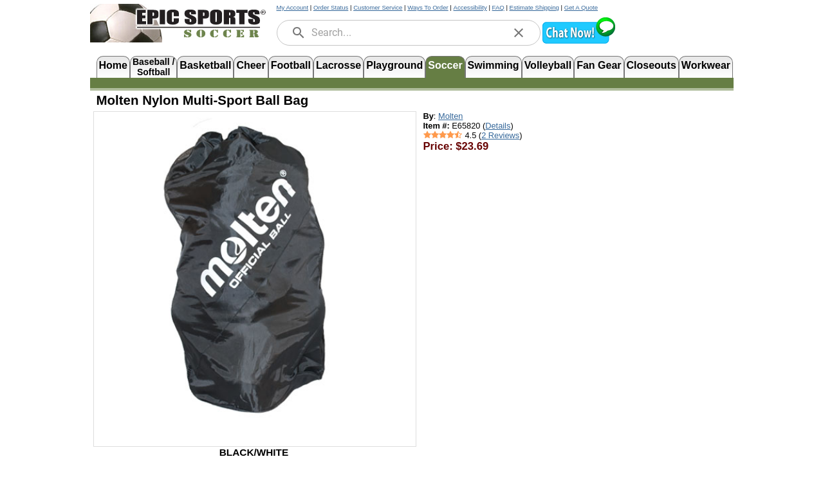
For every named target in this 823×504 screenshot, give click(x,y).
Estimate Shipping (534, 7)
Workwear (706, 65)
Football (291, 65)
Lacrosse (338, 65)
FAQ (498, 7)
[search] (299, 33)
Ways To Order (428, 7)
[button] (578, 42)
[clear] (519, 33)
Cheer (251, 65)
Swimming (494, 65)
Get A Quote (581, 7)
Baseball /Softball (153, 66)
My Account (293, 7)
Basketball (205, 65)
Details (498, 126)
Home (113, 65)
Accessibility (470, 7)
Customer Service (378, 7)
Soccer (445, 65)
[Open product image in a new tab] (255, 273)
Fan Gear (599, 65)
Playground (394, 65)
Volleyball (548, 65)
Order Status (331, 7)
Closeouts (652, 65)
